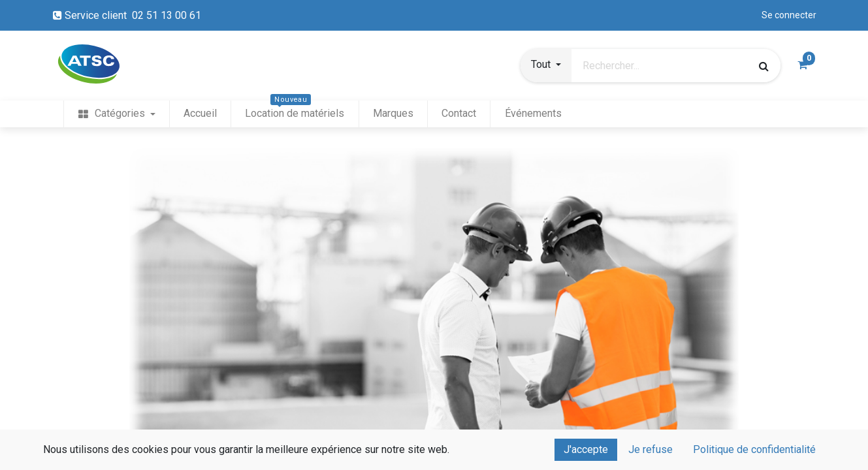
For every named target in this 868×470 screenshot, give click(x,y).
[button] (546, 66)
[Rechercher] (764, 66)
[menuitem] (116, 114)
